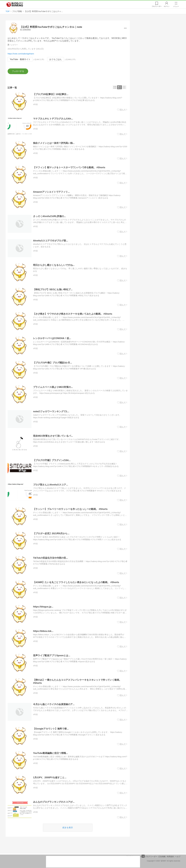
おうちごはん (56, 59)
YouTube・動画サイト (20, 59)
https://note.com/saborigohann (21, 54)
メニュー (176, 6)
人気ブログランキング (15, 4)
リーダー (157, 6)
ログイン (167, 6)
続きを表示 (68, 828)
